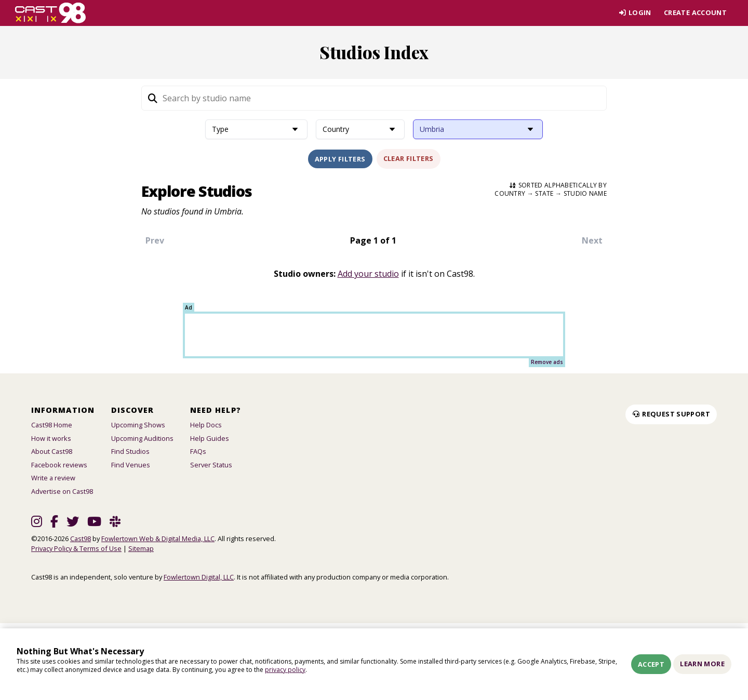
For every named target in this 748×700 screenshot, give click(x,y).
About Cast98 (52, 451)
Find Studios (130, 451)
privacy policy (285, 670)
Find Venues (131, 465)
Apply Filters (340, 159)
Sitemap (141, 548)
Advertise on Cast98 (62, 491)
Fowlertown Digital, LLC (199, 577)
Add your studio (368, 274)
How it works (51, 438)
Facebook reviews (59, 465)
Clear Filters (409, 158)
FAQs (198, 451)
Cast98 (81, 539)
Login (635, 12)
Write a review (53, 478)
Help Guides (210, 438)
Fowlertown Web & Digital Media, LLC (158, 539)
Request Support (671, 414)
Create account (695, 12)
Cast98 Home (52, 425)
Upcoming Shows (138, 425)
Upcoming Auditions (142, 438)
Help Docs (206, 425)
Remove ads (547, 362)
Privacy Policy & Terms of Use (76, 548)
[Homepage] (51, 13)
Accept (651, 664)
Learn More (702, 664)
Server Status (211, 465)
